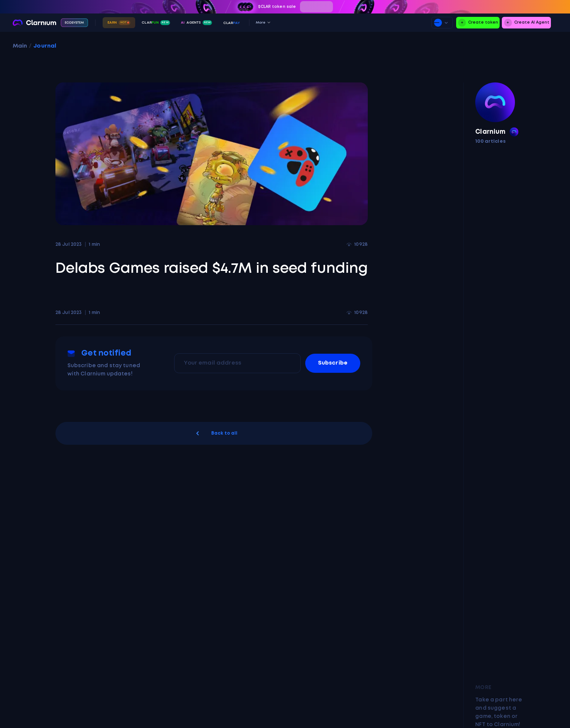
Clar (156, 23)
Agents (196, 23)
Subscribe (333, 363)
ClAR (232, 23)
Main (20, 46)
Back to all (216, 433)
